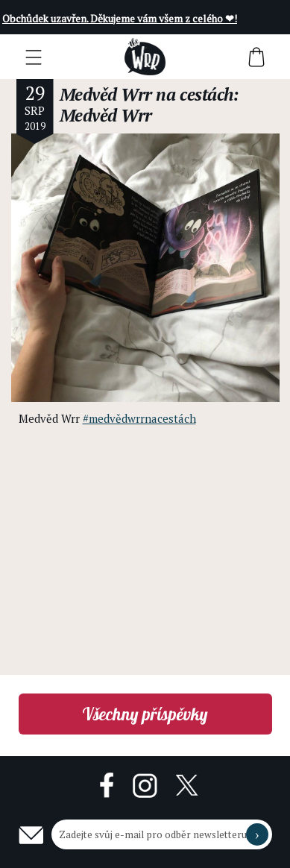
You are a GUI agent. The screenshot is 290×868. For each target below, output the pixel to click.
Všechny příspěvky (145, 714)
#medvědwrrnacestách (139, 418)
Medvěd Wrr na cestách (146, 94)
